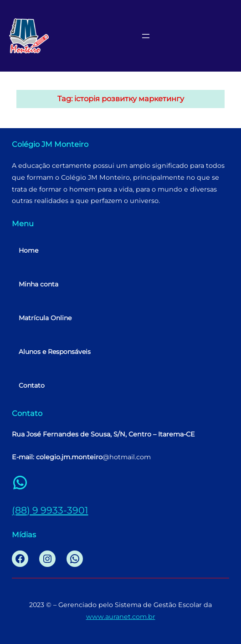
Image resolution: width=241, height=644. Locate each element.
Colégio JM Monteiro (50, 144)
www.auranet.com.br (121, 617)
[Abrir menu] (146, 36)
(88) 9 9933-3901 (50, 510)
